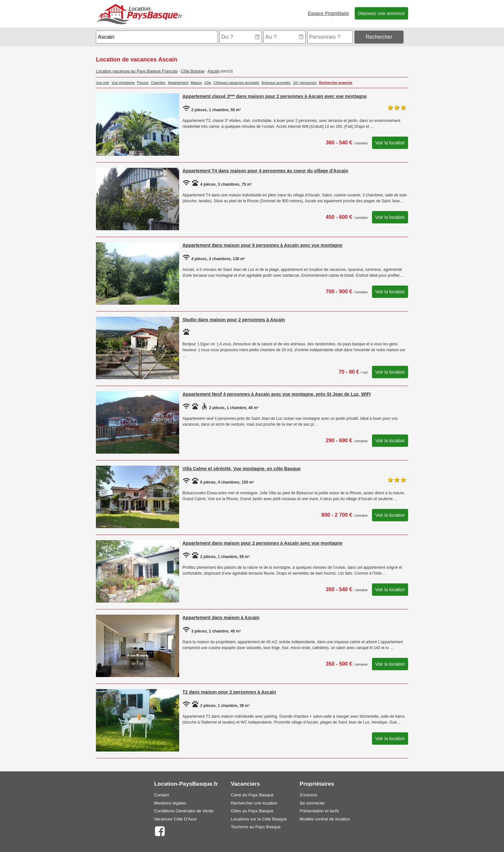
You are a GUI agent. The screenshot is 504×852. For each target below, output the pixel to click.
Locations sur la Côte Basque (259, 819)
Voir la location (390, 143)
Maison (196, 83)
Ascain (214, 71)
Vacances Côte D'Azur (175, 819)
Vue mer (103, 83)
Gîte (208, 83)
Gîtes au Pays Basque (252, 811)
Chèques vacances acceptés (236, 83)
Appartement (178, 83)
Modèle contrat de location (325, 819)
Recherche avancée (336, 83)
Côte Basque (193, 71)
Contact (161, 795)
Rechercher (379, 37)
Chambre (158, 83)
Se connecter (312, 803)
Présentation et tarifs (319, 811)
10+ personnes (305, 83)
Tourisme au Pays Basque (256, 827)
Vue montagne (123, 83)
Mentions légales (170, 803)
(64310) (227, 71)
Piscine (143, 83)
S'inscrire (309, 795)
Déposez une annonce (381, 13)
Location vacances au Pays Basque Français (137, 71)
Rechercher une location (254, 803)
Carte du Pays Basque (252, 795)
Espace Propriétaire (328, 13)
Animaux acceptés (276, 83)
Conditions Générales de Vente (184, 811)
